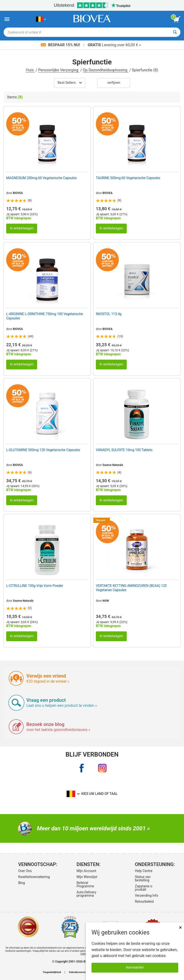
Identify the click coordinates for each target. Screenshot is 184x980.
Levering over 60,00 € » (114, 45)
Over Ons (25, 871)
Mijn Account (86, 871)
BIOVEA (18, 193)
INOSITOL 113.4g (109, 314)
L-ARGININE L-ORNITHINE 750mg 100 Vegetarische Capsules (45, 316)
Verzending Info (147, 895)
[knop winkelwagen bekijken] (177, 19)
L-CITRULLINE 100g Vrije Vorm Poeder (35, 586)
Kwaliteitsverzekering (33, 877)
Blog (22, 883)
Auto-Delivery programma (86, 894)
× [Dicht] (180, 927)
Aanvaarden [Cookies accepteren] (135, 967)
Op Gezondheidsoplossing (106, 70)
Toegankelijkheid (52, 972)
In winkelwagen (22, 228)
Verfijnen (114, 83)
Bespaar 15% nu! (61, 45)
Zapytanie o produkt (144, 888)
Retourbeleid (144, 901)
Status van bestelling (143, 878)
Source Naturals (113, 465)
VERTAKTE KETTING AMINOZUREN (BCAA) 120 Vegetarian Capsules (131, 588)
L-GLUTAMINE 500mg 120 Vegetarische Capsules (43, 450)
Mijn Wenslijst (87, 877)
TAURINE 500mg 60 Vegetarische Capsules (128, 178)
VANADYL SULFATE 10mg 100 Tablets (124, 450)
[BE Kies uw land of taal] (41, 19)
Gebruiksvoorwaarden (81, 972)
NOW (106, 601)
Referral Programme (85, 884)
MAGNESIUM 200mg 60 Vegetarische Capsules (42, 178)
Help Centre (144, 871)
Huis (30, 70)
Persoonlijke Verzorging (59, 70)
